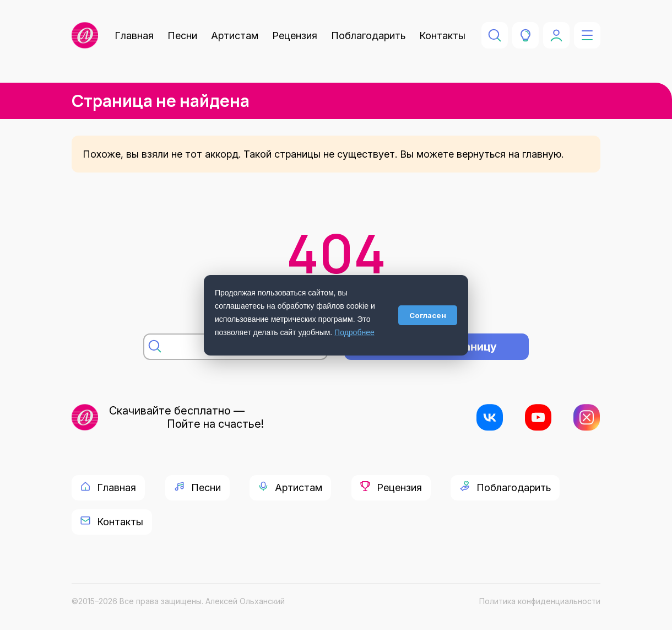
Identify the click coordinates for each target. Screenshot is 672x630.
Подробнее (354, 332)
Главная (134, 36)
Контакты (442, 36)
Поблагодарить (368, 36)
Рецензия (295, 36)
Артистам (235, 36)
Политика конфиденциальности (540, 601)
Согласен (428, 315)
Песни (182, 36)
